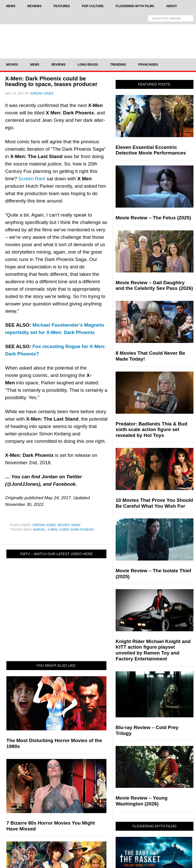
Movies (64, 525)
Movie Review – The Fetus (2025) (153, 218)
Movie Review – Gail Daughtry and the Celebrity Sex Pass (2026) (154, 286)
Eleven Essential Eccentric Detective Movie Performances (151, 150)
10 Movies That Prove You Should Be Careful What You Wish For (154, 503)
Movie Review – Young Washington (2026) (142, 801)
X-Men (52, 530)
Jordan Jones (44, 525)
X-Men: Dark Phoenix (77, 530)
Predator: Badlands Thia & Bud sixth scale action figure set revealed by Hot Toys (151, 430)
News (76, 525)
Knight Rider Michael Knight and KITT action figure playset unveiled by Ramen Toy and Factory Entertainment (153, 650)
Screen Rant (32, 179)
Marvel (39, 530)
